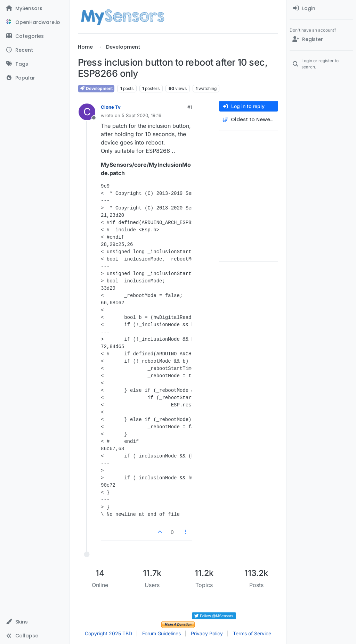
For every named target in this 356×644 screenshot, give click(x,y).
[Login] (321, 8)
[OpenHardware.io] (35, 22)
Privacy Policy (207, 633)
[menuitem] (321, 8)
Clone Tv (111, 107)
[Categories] (35, 36)
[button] (35, 622)
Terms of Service (252, 633)
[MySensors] (35, 8)
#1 (190, 107)
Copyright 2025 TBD (108, 633)
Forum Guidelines (161, 633)
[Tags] (35, 64)
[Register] (321, 39)
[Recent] (35, 50)
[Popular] (35, 78)
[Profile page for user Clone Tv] (87, 112)
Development (96, 88)
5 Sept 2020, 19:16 (141, 115)
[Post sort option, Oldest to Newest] (249, 120)
